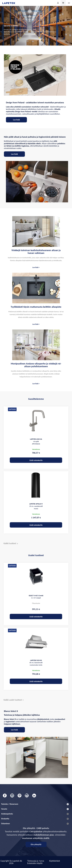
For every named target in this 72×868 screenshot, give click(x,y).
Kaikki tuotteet (11, 544)
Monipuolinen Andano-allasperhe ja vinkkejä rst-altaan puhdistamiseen (36, 365)
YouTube (12, 796)
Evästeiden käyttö (35, 863)
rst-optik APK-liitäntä (36, 441)
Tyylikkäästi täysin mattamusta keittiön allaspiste (36, 307)
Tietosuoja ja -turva (36, 861)
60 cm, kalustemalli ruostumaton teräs (36, 663)
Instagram (27, 796)
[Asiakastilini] (58, 3)
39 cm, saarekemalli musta (36, 506)
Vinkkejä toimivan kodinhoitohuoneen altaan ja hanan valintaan (36, 252)
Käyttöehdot (55, 861)
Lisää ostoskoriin (36, 460)
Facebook (5, 796)
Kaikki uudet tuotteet (14, 700)
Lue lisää (16, 120)
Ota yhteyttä (36, 844)
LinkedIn (34, 796)
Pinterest (20, 796)
